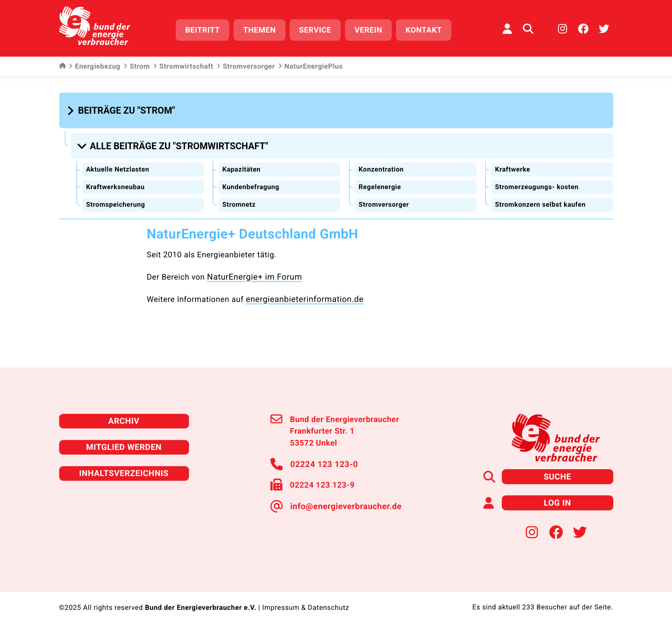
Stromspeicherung (116, 199)
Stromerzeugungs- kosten (538, 182)
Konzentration (382, 164)
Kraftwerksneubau (116, 182)
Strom (137, 64)
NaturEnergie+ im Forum (252, 271)
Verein (372, 29)
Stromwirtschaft (183, 64)
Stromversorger (246, 64)
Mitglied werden (124, 439)
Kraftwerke (513, 164)
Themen (263, 29)
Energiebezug (94, 64)
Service (318, 29)
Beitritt (206, 29)
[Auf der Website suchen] (528, 28)
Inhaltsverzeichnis (124, 464)
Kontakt (427, 29)
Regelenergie (380, 182)
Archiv (124, 414)
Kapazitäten (242, 164)
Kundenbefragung (252, 182)
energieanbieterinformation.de (302, 292)
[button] (122, 108)
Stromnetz (239, 199)
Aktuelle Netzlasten (118, 164)
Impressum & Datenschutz (306, 597)
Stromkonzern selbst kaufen (541, 199)
